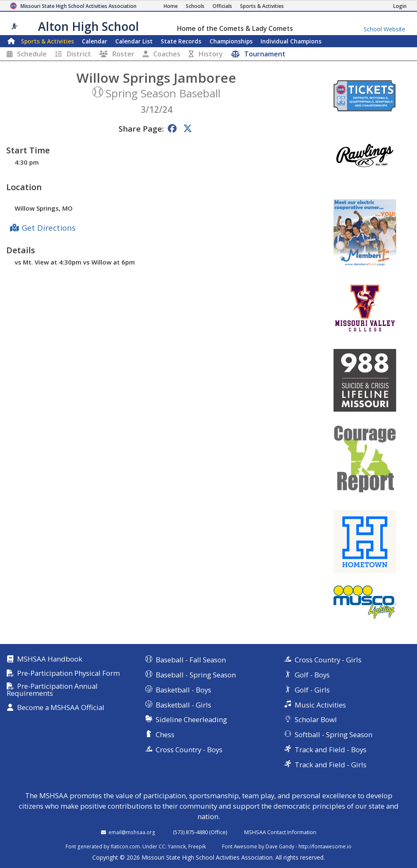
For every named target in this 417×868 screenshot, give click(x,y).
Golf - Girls (312, 690)
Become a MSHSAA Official (61, 708)
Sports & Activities (47, 41)
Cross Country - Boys (189, 750)
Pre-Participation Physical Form (68, 673)
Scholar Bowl (316, 719)
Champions (291, 41)
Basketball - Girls (183, 705)
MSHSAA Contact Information (280, 832)
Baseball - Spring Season (196, 675)
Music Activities (320, 705)
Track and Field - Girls (331, 765)
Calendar (95, 41)
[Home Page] (171, 6)
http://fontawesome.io (325, 846)
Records (181, 41)
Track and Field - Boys (331, 750)
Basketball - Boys (183, 690)
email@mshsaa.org (132, 832)
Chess (165, 734)
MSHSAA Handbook (50, 659)
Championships (231, 41)
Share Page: (141, 129)
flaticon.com (125, 846)
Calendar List (134, 41)
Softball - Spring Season (334, 734)
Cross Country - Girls (328, 660)
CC (162, 846)
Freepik (197, 846)
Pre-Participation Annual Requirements (52, 690)
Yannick (177, 846)
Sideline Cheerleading (191, 719)
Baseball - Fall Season (191, 660)
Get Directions (49, 228)
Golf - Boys (312, 675)
